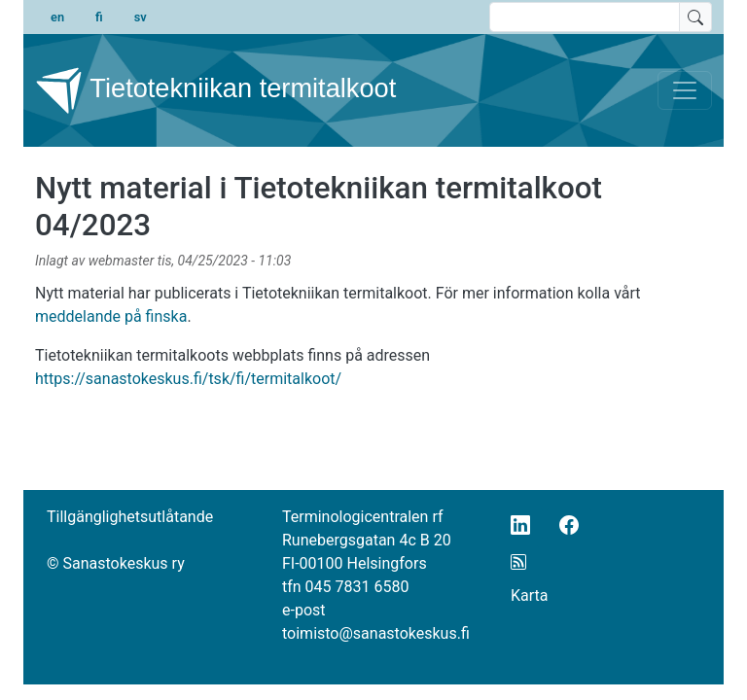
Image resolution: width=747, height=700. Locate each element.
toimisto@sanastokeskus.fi (376, 633)
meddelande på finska (111, 316)
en (57, 17)
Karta (530, 595)
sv (141, 17)
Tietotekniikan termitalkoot (215, 90)
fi (99, 17)
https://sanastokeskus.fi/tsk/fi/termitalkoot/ (188, 379)
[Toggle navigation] (685, 90)
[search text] (585, 17)
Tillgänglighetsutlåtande (130, 517)
